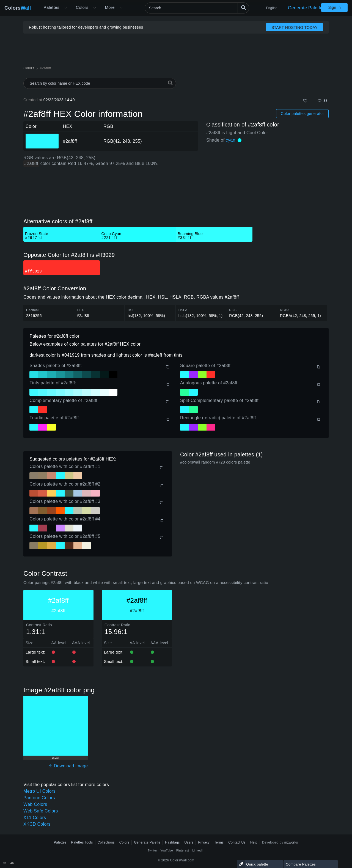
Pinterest (183, 850)
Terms (219, 842)
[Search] (197, 8)
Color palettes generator (302, 114)
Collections (106, 842)
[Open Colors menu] (95, 8)
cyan (231, 140)
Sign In (334, 7)
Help (254, 842)
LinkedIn (198, 850)
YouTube (167, 850)
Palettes (52, 7)
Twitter (152, 850)
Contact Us (237, 842)
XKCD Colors (37, 824)
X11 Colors (35, 818)
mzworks (291, 842)
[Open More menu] (66, 8)
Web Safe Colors (41, 811)
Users (189, 842)
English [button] (272, 8)
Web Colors (35, 804)
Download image (68, 766)
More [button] (110, 7)
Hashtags (172, 842)
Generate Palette (305, 8)
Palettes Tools (82, 842)
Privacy (204, 842)
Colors (18, 8)
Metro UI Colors (39, 791)
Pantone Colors (39, 798)
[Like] (305, 101)
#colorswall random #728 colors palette (215, 462)
